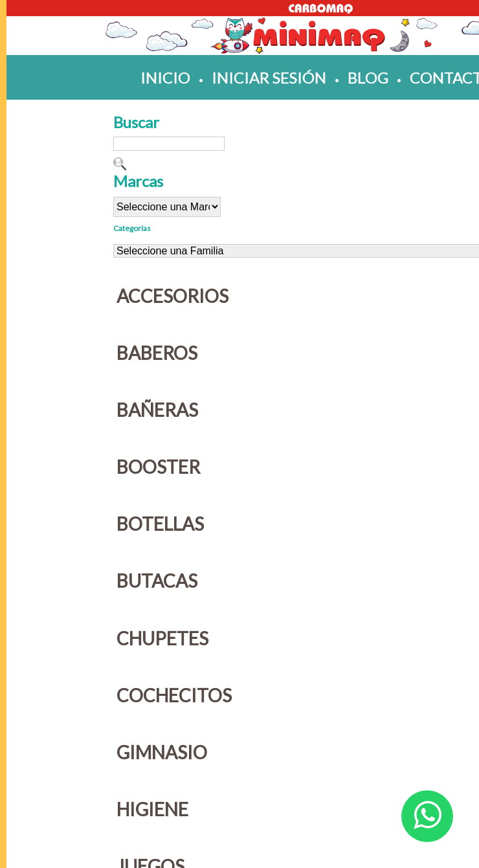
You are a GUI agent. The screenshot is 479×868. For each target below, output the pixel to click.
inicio (165, 77)
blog (368, 77)
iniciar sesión (269, 77)
